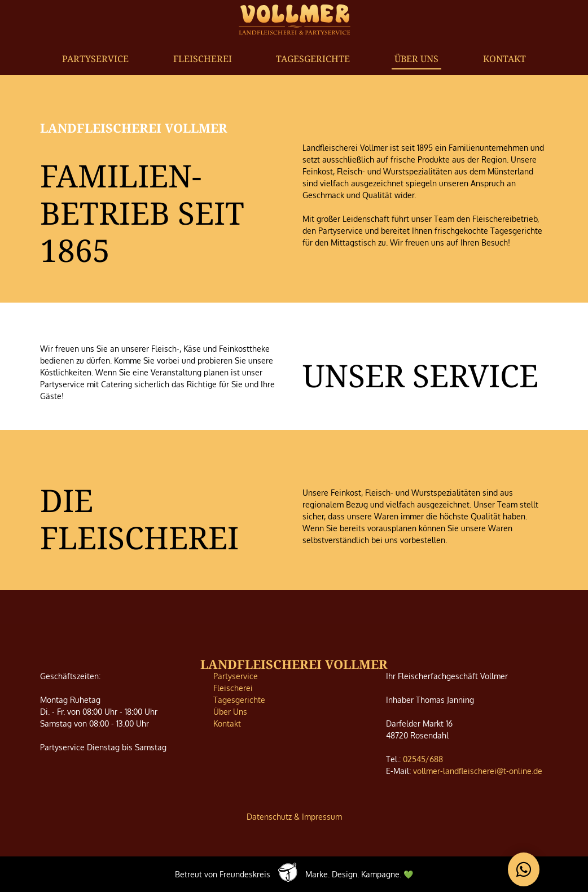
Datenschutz (269, 817)
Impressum (322, 817)
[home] (294, 19)
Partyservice (95, 59)
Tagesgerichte (313, 59)
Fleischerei (203, 59)
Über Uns (416, 59)
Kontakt (504, 59)
